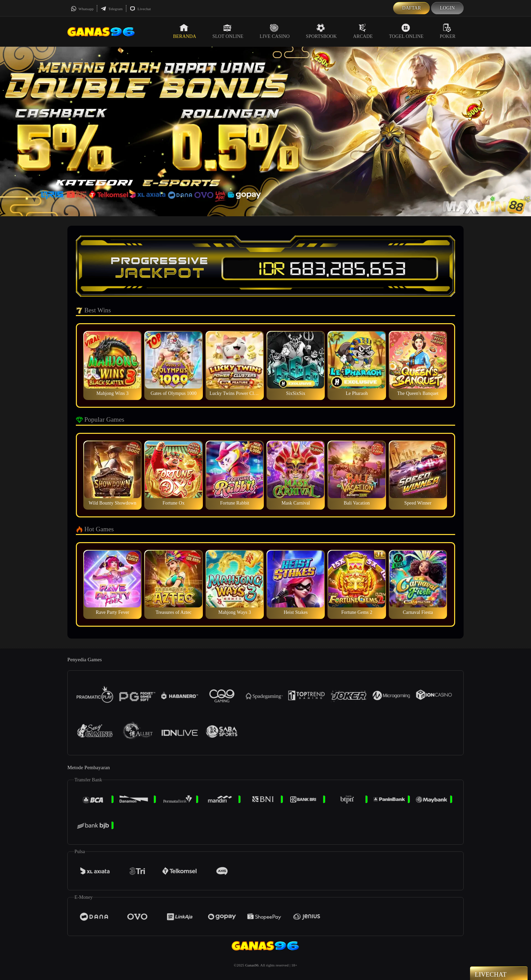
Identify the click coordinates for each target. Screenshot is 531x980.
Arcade (363, 31)
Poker (448, 31)
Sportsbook (321, 31)
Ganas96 (252, 965)
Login (447, 8)
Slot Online (228, 31)
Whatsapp (82, 9)
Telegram (112, 9)
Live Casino (275, 31)
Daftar (411, 8)
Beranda (185, 31)
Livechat (140, 9)
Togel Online (406, 31)
